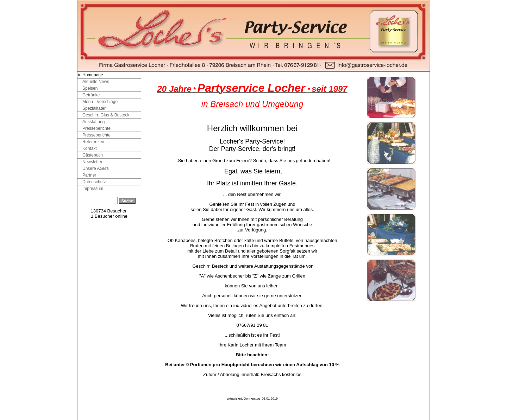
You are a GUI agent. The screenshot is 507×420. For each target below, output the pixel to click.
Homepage (93, 75)
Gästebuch (93, 155)
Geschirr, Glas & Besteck (106, 115)
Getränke (91, 95)
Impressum (93, 189)
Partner (89, 175)
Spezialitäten (95, 108)
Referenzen (93, 142)
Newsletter (92, 162)
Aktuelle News (96, 82)
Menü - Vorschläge (100, 102)
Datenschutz (94, 182)
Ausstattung (93, 122)
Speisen (90, 88)
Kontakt (90, 148)
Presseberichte (96, 128)
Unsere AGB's (96, 168)
